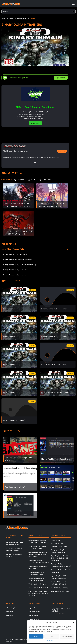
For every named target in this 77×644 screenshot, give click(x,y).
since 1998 (62, 151)
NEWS (7, 180)
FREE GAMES (45, 180)
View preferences (67, 636)
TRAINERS (19, 180)
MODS (31, 180)
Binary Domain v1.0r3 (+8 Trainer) (16, 254)
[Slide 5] (64, 614)
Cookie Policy (51, 641)
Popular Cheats (34, 619)
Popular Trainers (34, 612)
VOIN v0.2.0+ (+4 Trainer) (37, 584)
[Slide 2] (59, 614)
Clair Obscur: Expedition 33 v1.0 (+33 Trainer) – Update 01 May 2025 (39, 594)
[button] (73, 622)
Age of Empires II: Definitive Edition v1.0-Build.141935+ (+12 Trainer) (38, 554)
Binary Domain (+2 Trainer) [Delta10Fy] (18, 259)
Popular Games (34, 608)
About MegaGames (13, 608)
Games (11, 19)
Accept (36, 636)
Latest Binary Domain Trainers (14, 249)
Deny (52, 636)
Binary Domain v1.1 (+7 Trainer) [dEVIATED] (19, 265)
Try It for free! (61, 78)
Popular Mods (33, 615)
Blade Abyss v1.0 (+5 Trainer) (38, 588)
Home (3, 19)
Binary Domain (22, 19)
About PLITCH (35, 123)
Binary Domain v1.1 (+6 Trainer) (15, 270)
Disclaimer (10, 615)
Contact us (10, 612)
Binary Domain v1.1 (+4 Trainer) (15, 275)
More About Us (35, 163)
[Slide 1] (58, 614)
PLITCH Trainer (56, 540)
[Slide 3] (61, 614)
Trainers (33, 19)
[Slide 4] (62, 614)
